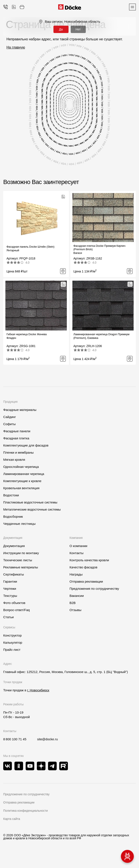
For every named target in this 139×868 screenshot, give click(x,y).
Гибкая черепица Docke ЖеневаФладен (27, 336)
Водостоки (11, 495)
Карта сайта (12, 819)
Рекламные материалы (21, 567)
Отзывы (76, 610)
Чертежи (10, 589)
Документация (14, 546)
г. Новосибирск (38, 690)
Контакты (77, 553)
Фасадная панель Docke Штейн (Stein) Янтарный (30, 248)
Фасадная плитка (16, 438)
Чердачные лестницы (19, 524)
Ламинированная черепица (24, 474)
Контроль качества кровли (89, 560)
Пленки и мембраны (18, 452)
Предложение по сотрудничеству (26, 794)
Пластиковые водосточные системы (30, 502)
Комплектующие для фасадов (26, 445)
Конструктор (12, 635)
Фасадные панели (17, 431)
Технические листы (18, 560)
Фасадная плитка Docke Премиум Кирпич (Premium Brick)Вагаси (99, 249)
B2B (73, 603)
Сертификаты (14, 574)
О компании (79, 546)
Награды (76, 574)
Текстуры (10, 596)
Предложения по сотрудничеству (94, 589)
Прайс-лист (12, 650)
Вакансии (77, 596)
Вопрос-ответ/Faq (16, 610)
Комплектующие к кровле (22, 481)
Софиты (9, 424)
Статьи (9, 617)
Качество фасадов (84, 567)
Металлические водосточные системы (32, 509)
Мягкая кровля (14, 460)
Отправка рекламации (86, 581)
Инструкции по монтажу (21, 553)
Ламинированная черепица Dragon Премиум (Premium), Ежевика (102, 336)
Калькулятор (13, 642)
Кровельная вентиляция (21, 488)
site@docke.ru (47, 739)
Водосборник (13, 517)
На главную (16, 47)
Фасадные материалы (20, 410)
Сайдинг (10, 417)
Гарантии (10, 581)
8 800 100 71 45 (15, 739)
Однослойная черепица (21, 467)
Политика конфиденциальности (26, 811)
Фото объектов (14, 603)
